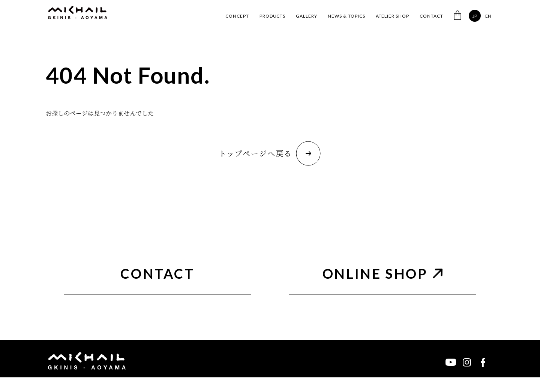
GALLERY (307, 16)
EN (488, 16)
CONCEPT (237, 16)
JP (475, 16)
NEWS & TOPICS (346, 16)
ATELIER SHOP (393, 16)
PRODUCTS (273, 16)
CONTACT (431, 16)
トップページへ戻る (270, 153)
